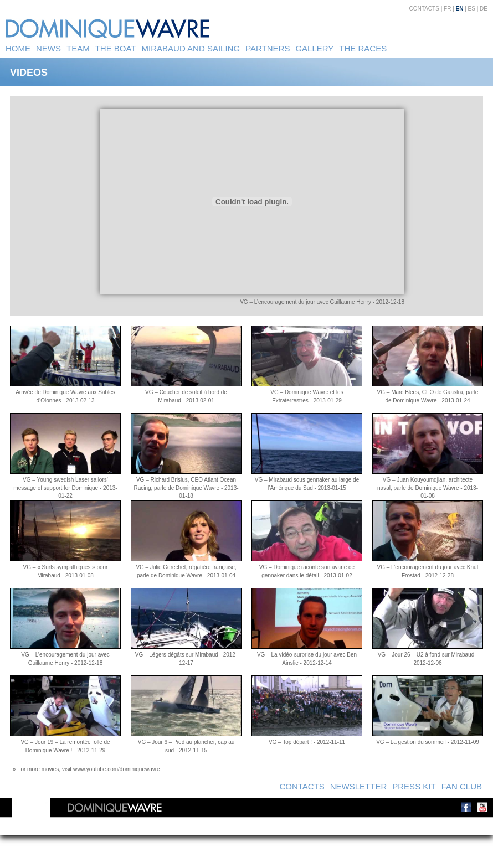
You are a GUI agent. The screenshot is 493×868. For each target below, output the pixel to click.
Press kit (414, 786)
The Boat (116, 48)
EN (460, 9)
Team (78, 48)
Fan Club (462, 786)
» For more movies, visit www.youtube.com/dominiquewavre (86, 769)
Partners (268, 48)
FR (447, 9)
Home (18, 48)
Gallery (314, 48)
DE (484, 9)
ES (472, 9)
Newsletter (359, 786)
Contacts (424, 9)
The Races (363, 48)
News (48, 48)
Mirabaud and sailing (191, 48)
